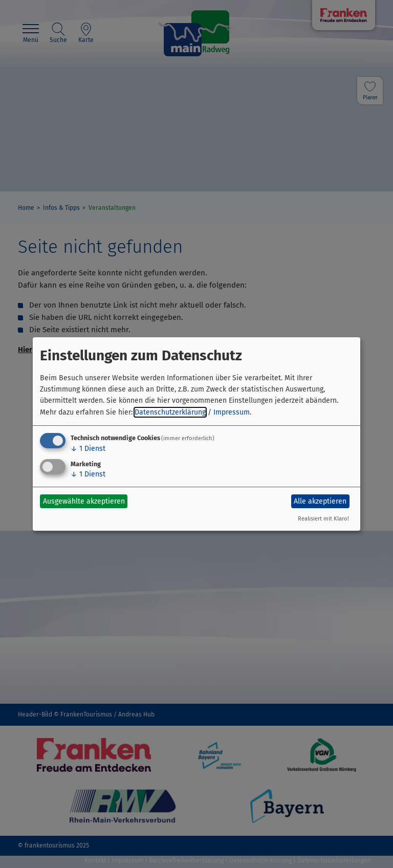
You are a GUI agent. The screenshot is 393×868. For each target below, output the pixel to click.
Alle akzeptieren (320, 501)
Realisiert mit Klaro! (323, 519)
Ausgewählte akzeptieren (84, 501)
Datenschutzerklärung (170, 412)
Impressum (232, 412)
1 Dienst (88, 449)
